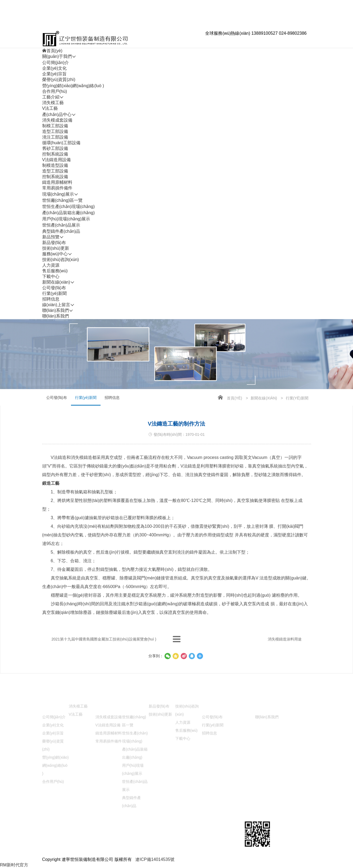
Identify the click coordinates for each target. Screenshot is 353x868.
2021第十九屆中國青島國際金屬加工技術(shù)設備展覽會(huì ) (104, 651)
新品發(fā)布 (54, 243)
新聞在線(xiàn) (264, 410)
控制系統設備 (55, 154)
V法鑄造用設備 (57, 160)
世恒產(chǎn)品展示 (61, 225)
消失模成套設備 (57, 120)
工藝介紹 (77, 835)
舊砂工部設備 (55, 148)
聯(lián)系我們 (56, 316)
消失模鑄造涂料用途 (285, 651)
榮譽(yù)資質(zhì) (59, 80)
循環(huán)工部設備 (61, 143)
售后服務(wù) (55, 271)
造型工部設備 (55, 131)
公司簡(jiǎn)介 (56, 63)
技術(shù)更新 (56, 248)
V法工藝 (50, 108)
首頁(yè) (234, 410)
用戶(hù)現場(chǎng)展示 (66, 219)
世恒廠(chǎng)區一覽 (62, 200)
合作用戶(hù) (55, 91)
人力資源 (51, 265)
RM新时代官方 (14, 865)
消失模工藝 (53, 103)
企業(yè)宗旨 (55, 74)
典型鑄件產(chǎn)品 (61, 231)
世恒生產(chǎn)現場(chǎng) (69, 207)
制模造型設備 (55, 165)
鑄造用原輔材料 (57, 182)
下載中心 (51, 276)
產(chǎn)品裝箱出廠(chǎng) (69, 213)
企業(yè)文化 (55, 68)
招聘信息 (51, 299)
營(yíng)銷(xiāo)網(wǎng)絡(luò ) (73, 86)
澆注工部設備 (55, 137)
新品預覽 (157, 835)
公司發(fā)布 (54, 288)
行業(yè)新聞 (55, 293)
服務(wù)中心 (188, 835)
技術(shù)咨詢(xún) (61, 260)
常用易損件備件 (57, 188)
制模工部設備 (55, 126)
